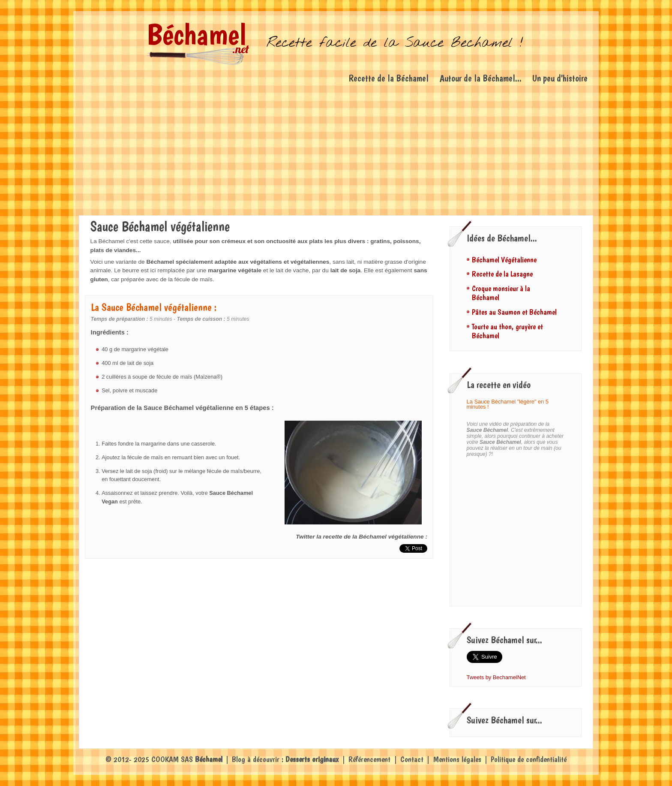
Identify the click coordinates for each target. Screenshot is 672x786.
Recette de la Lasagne (502, 274)
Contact (412, 759)
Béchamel (196, 34)
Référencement (369, 759)
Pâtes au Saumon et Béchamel (514, 312)
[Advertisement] (336, 151)
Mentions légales (457, 759)
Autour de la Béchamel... (481, 78)
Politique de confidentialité (529, 759)
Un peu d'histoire (560, 78)
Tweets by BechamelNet (496, 677)
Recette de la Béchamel (389, 78)
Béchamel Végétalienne (504, 260)
